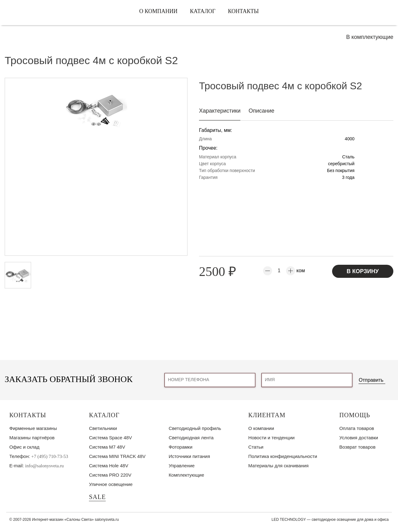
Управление (181, 466)
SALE (97, 497)
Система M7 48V (107, 447)
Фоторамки (180, 447)
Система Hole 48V (109, 466)
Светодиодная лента (191, 438)
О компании (158, 11)
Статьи (256, 447)
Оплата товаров (357, 428)
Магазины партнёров (32, 438)
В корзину (363, 271)
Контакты (243, 11)
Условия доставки (359, 438)
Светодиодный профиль (195, 428)
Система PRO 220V (110, 475)
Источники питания (189, 456)
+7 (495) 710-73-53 (50, 456)
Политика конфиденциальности (283, 456)
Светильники (103, 428)
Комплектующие (186, 475)
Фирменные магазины (33, 428)
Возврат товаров (357, 447)
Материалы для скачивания (279, 466)
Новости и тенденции (272, 438)
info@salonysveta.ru (44, 466)
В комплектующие (370, 37)
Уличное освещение (111, 484)
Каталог (203, 11)
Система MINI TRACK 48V (117, 456)
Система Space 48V (110, 438)
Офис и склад (24, 447)
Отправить (371, 380)
